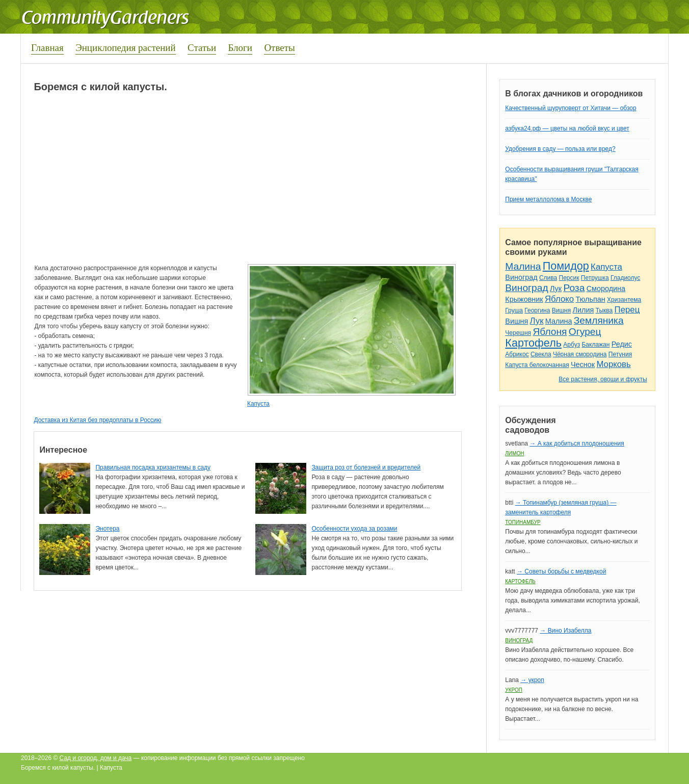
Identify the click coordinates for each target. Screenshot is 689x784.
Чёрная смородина (580, 354)
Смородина (606, 289)
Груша (514, 310)
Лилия (584, 310)
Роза (574, 288)
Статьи (202, 48)
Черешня (518, 333)
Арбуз (572, 345)
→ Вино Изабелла (565, 631)
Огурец (585, 332)
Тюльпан (590, 299)
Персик (569, 278)
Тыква (604, 310)
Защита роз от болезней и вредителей (366, 467)
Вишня (561, 310)
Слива (548, 278)
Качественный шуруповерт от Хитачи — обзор (571, 108)
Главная (47, 48)
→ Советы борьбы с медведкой (561, 571)
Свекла (541, 354)
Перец (627, 310)
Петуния (620, 354)
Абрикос (517, 354)
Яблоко (559, 299)
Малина (523, 266)
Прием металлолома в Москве (548, 199)
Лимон (514, 453)
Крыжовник (524, 299)
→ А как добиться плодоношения (577, 443)
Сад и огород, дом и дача (96, 758)
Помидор (566, 266)
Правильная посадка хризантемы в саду (153, 467)
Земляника (599, 320)
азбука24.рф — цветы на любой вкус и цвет (567, 128)
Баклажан (595, 345)
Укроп (514, 690)
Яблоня (550, 332)
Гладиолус (625, 278)
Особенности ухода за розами (354, 529)
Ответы (279, 48)
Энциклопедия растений (126, 48)
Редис (622, 344)
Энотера (107, 529)
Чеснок (583, 364)
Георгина (537, 310)
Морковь (613, 364)
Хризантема (624, 300)
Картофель (533, 343)
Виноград (521, 277)
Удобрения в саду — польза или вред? (560, 149)
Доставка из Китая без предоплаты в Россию (97, 420)
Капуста (258, 404)
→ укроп (532, 680)
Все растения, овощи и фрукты (603, 379)
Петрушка (595, 278)
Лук (556, 289)
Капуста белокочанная (537, 365)
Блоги (240, 48)
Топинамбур (523, 522)
